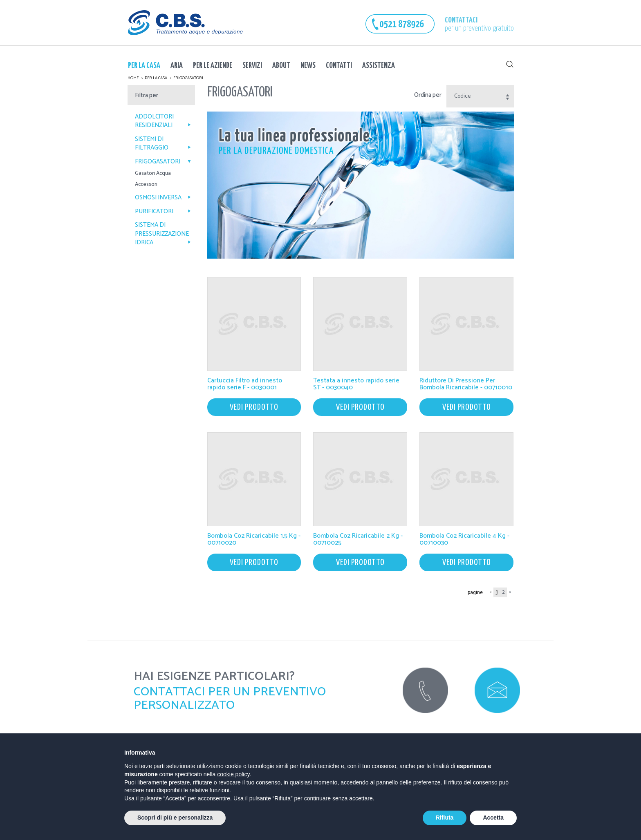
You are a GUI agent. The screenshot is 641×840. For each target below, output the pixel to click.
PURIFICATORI (163, 211)
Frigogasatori (188, 78)
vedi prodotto (254, 407)
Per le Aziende (213, 66)
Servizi (252, 66)
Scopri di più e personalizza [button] (175, 818)
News (308, 66)
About (281, 66)
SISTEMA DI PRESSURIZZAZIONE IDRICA (163, 234)
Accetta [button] (493, 818)
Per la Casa (144, 66)
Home (133, 78)
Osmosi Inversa (163, 198)
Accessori (146, 185)
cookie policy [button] (233, 774)
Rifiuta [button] (445, 818)
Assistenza (379, 66)
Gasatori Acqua (153, 174)
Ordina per (428, 95)
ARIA (177, 66)
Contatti (339, 66)
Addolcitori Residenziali (163, 121)
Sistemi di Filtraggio (163, 144)
